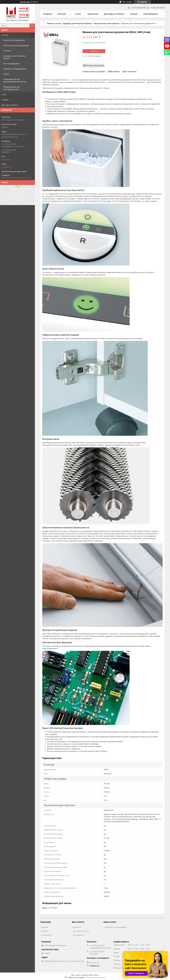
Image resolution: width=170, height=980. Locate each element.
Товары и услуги (54, 23)
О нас (4, 94)
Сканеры (7, 51)
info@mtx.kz (7, 167)
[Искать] (32, 26)
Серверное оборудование (15, 69)
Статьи (134, 14)
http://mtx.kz (7, 160)
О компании (46, 935)
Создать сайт (25, 2)
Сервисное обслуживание (116, 927)
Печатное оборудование (14, 40)
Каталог (5, 35)
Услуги (6, 74)
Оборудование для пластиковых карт (12, 88)
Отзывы (5, 100)
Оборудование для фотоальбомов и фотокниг (15, 80)
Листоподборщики (11, 64)
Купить (94, 51)
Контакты (93, 14)
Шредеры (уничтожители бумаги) (14, 57)
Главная (47, 14)
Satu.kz (96, 975)
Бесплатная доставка (95, 65)
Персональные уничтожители (106, 23)
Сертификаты (151, 14)
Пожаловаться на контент (96, 977)
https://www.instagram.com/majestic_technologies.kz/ (17, 178)
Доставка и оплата (10, 105)
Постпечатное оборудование (16, 45)
